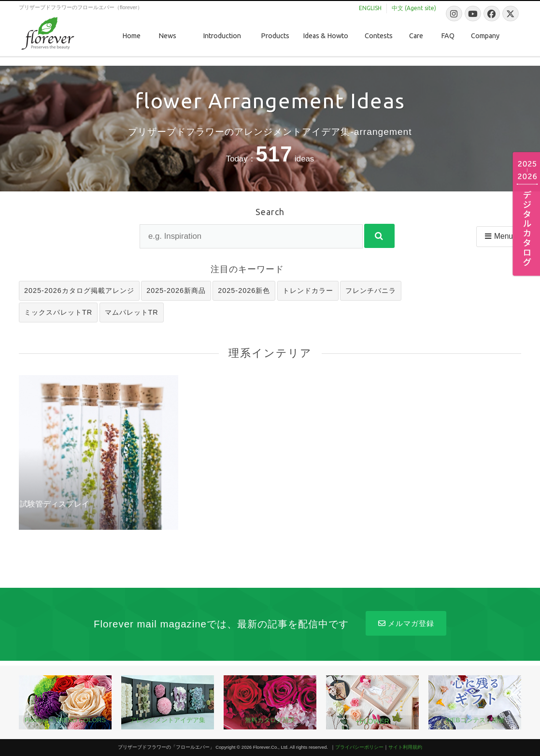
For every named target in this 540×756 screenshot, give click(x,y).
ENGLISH (370, 8)
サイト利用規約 (405, 747)
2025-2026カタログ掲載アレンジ (79, 291)
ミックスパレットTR (58, 312)
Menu (498, 236)
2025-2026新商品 (176, 291)
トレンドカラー (308, 291)
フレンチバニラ (371, 291)
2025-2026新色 (244, 291)
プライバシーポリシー (359, 747)
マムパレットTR (132, 312)
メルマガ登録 (406, 623)
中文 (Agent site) (414, 8)
